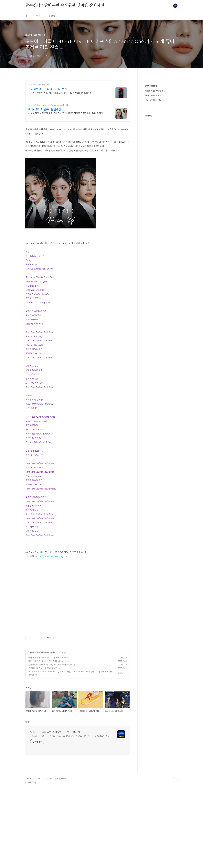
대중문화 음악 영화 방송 (39, 731)
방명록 (52, 16)
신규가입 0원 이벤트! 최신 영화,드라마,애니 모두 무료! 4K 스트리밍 (60, 93)
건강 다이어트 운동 (153, 100)
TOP (175, 859)
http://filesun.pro (37, 85)
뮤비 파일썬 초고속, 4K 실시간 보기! (48, 89)
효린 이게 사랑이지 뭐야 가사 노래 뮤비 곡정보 (48, 740)
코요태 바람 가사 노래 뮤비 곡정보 (43, 747)
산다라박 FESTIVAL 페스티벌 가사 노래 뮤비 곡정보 (50, 743)
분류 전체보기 (151, 86)
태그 (38, 16)
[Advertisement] (78, 566)
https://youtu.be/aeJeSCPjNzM (52, 596)
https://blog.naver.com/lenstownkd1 (46, 105)
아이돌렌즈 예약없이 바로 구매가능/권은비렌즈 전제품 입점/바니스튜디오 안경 (66, 113)
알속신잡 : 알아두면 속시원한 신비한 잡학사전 (65, 5)
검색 (169, 6)
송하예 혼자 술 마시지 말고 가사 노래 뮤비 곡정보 (49, 736)
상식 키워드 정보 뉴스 (154, 95)
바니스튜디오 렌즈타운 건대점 (45, 109)
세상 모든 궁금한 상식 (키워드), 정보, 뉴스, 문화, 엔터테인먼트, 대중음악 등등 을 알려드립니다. (69, 815)
